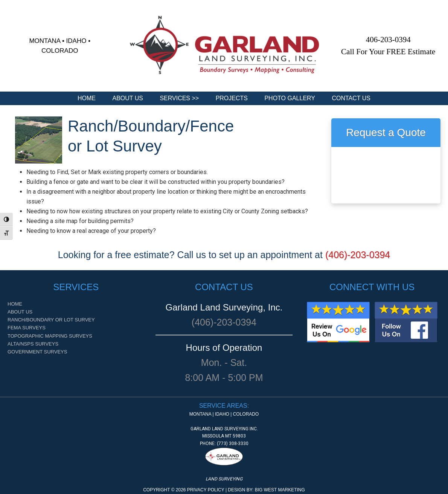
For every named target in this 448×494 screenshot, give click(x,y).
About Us (20, 312)
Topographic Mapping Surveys (50, 336)
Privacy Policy (206, 490)
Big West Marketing (280, 490)
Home (15, 304)
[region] (224, 46)
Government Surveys (37, 352)
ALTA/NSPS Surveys (33, 344)
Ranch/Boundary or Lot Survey (51, 320)
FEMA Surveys (27, 328)
